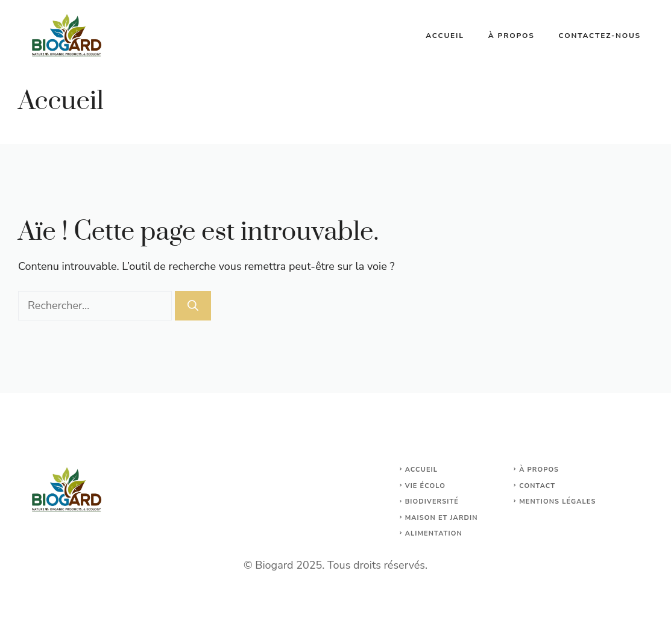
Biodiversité (432, 502)
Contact (537, 486)
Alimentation (434, 533)
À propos (512, 36)
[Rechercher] (193, 306)
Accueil (445, 36)
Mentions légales (557, 502)
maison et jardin (442, 518)
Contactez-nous (600, 36)
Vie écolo (425, 486)
